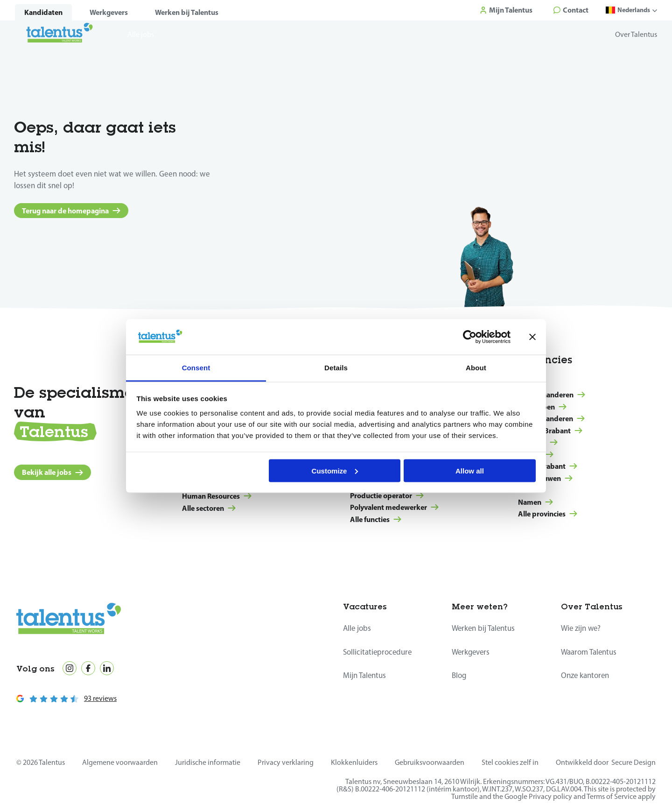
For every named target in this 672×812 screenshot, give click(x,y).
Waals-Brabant (548, 466)
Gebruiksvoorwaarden (430, 762)
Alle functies (376, 519)
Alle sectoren (209, 508)
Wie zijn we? (581, 628)
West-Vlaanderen (552, 395)
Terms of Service (612, 796)
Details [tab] (336, 368)
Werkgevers (109, 13)
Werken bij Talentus (187, 13)
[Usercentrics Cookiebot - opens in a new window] (470, 337)
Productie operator (387, 495)
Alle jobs (357, 628)
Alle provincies (548, 514)
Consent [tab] (196, 368)
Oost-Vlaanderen (551, 418)
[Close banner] (532, 337)
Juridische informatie (208, 762)
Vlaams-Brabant (550, 431)
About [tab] (476, 368)
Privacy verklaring (286, 762)
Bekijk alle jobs (52, 472)
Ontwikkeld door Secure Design (606, 762)
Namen (535, 502)
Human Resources (217, 496)
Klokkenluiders (354, 762)
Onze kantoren (585, 675)
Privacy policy (550, 796)
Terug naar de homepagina (71, 211)
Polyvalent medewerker (394, 507)
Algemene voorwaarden (120, 762)
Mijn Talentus (365, 675)
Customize (335, 470)
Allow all (470, 470)
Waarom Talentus (589, 652)
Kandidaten (43, 13)
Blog (459, 675)
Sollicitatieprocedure (378, 652)
